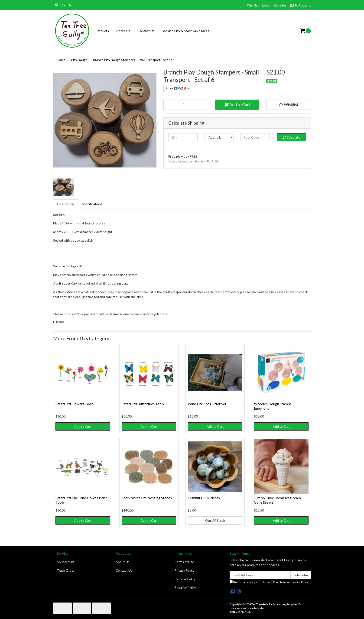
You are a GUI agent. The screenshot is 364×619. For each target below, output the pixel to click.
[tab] (66, 204)
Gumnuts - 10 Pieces (204, 498)
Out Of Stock (215, 520)
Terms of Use (184, 562)
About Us (123, 31)
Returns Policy (185, 579)
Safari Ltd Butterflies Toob (143, 404)
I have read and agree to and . (269, 582)
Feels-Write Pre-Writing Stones (147, 498)
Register (280, 5)
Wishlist (253, 5)
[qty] (183, 137)
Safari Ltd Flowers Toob (75, 404)
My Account (66, 562)
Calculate (291, 137)
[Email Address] (260, 575)
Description (66, 204)
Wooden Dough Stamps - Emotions (274, 406)
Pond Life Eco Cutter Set (207, 404)
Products (102, 31)
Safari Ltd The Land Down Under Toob (81, 500)
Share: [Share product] (176, 88)
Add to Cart (237, 105)
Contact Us (146, 31)
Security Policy (185, 588)
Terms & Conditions (274, 582)
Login (266, 5)
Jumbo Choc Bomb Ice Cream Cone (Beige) (277, 500)
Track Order (66, 570)
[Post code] (255, 137)
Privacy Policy (184, 570)
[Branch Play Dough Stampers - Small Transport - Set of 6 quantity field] (186, 105)
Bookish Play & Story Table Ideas (185, 31)
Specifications (92, 204)
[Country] (219, 137)
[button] (289, 105)
